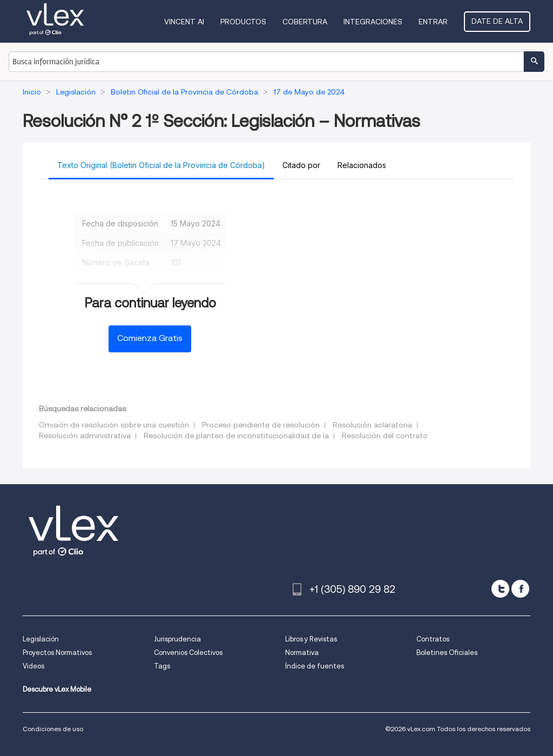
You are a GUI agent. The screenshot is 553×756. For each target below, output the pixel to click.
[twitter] (500, 589)
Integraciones (373, 22)
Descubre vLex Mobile (57, 689)
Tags (162, 666)
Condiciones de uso (53, 729)
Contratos (433, 639)
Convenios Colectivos (188, 653)
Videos (33, 666)
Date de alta (497, 21)
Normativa (302, 653)
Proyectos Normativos (57, 653)
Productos (243, 22)
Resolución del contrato (385, 436)
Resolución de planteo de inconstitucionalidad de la (236, 436)
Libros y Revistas (311, 639)
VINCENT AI (184, 22)
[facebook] (520, 589)
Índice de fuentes (315, 666)
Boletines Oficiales (447, 653)
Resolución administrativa (85, 436)
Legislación (41, 639)
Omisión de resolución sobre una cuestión (114, 425)
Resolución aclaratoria (372, 425)
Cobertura (305, 22)
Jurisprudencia (177, 639)
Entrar (433, 22)
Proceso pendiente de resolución (261, 425)
